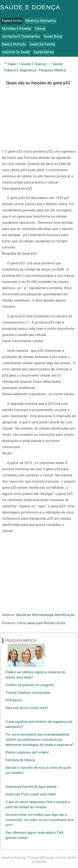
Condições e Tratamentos (21, 36)
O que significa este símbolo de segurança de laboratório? (39, 724)
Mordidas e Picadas (17, 29)
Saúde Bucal (53, 36)
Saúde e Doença (30, 7)
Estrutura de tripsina (20, 760)
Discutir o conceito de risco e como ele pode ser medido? (38, 770)
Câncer (40, 29)
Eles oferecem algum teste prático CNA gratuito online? (34, 835)
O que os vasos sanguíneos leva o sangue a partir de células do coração (38, 804)
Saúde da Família (42, 44)
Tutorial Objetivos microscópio (28, 693)
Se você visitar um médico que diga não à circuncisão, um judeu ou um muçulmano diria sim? (39, 820)
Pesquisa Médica (52, 70)
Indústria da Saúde (16, 52)
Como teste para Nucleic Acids (41, 623)
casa (12, 64)
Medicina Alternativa (41, 21)
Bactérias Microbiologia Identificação (46, 615)
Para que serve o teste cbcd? (27, 708)
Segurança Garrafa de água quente (31, 787)
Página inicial (12, 21)
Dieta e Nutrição (14, 44)
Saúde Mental (44, 52)
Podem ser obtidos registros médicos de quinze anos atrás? (35, 675)
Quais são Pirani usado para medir (31, 794)
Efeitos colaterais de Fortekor (27, 752)
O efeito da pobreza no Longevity (30, 685)
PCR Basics (14, 700)
